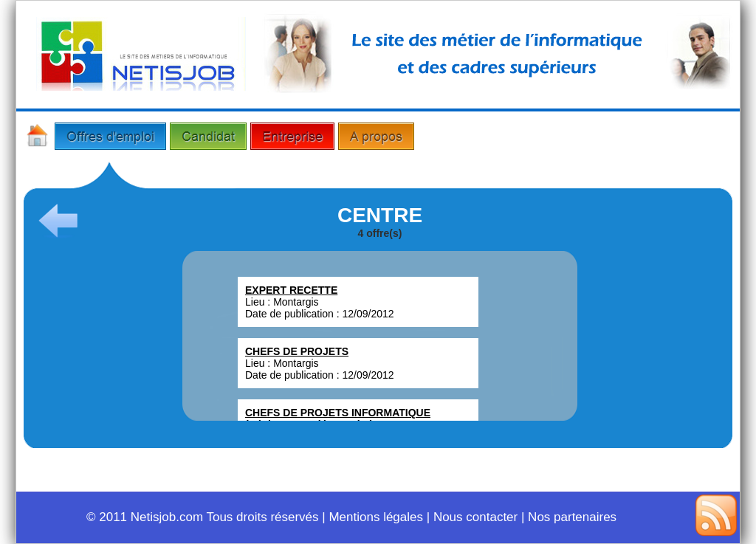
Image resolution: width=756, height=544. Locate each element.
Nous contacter (475, 517)
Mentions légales (376, 517)
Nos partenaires (572, 517)
